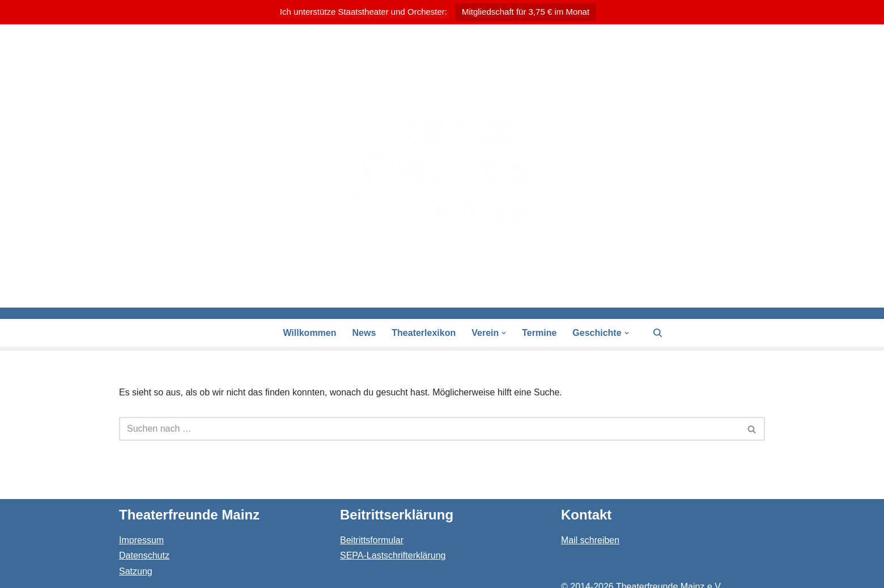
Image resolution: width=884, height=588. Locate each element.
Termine (539, 333)
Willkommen (309, 333)
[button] (504, 333)
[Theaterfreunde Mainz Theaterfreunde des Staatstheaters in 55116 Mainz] (442, 166)
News (364, 333)
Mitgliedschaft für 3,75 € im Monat (526, 12)
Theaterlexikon (424, 333)
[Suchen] (658, 333)
